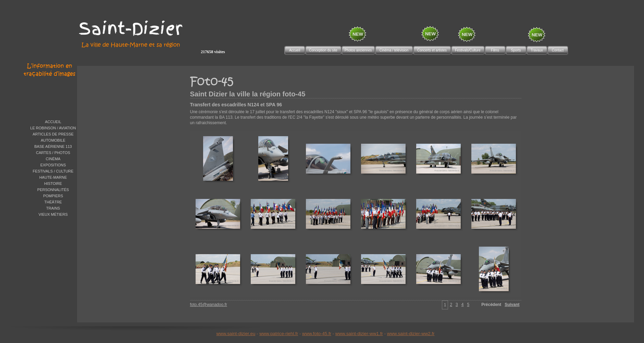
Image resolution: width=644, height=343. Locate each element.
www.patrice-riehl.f (278, 334)
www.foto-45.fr (317, 334)
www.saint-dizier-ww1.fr (359, 334)
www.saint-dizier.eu (236, 334)
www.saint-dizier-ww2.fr (411, 334)
